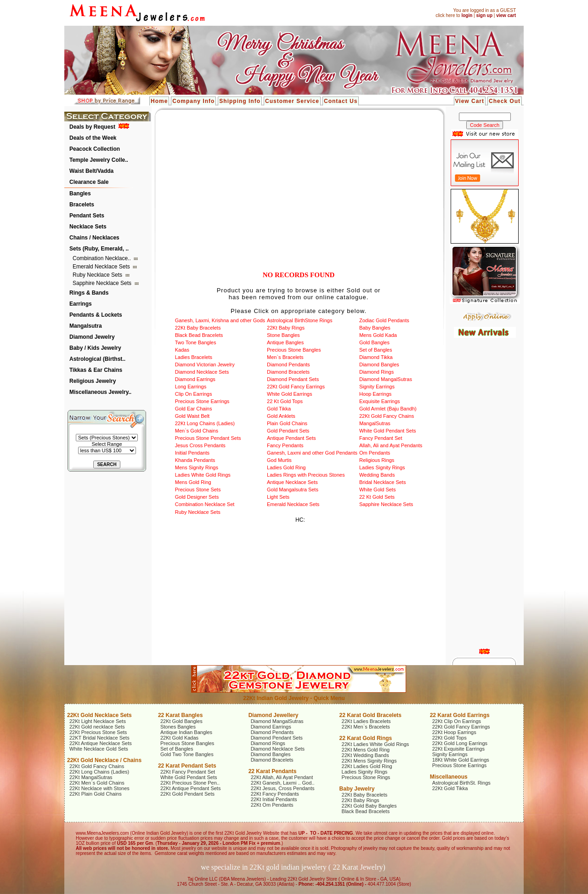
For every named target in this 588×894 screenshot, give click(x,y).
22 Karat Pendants (273, 771)
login (467, 15)
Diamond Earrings (195, 379)
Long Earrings (191, 387)
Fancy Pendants (285, 445)
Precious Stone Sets (198, 490)
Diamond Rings (376, 372)
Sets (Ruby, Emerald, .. (99, 249)
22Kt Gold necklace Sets (97, 727)
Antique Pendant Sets (291, 438)
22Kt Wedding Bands (365, 755)
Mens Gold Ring (193, 482)
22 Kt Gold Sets (377, 497)
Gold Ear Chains (194, 409)
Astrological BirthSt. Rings (461, 783)
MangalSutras (375, 423)
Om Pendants (375, 453)
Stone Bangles (283, 335)
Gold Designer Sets (197, 497)
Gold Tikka (279, 409)
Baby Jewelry (357, 789)
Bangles (80, 194)
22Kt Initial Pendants (274, 799)
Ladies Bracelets (194, 357)
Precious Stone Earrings (202, 401)
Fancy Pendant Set (381, 438)
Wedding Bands (377, 475)
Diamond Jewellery (274, 715)
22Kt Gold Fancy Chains (387, 416)
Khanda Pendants (195, 460)
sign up (484, 15)
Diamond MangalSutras (386, 379)
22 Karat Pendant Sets (187, 766)
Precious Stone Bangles (294, 350)
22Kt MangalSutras (91, 777)
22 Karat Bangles (180, 715)
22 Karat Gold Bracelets (370, 715)
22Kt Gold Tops (449, 738)
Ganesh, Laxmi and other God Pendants (312, 453)
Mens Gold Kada (378, 335)
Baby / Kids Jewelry (95, 348)
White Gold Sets (377, 490)
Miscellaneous (449, 777)
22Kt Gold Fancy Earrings (296, 387)
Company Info (193, 101)
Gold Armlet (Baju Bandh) (388, 409)
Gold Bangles (374, 342)
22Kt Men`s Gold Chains (97, 783)
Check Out (505, 101)
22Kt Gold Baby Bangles (369, 806)
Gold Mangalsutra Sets (293, 490)
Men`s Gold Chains (197, 431)
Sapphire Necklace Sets (103, 283)
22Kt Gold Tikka (450, 788)
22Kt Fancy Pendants (275, 794)
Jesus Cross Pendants (200, 445)
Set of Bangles (376, 350)
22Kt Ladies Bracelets (366, 721)
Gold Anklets (281, 416)
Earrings (81, 304)
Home (159, 101)
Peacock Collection (95, 149)
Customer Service (292, 101)
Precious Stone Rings (366, 777)
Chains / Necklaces (94, 238)
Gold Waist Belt (192, 416)
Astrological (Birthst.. (97, 359)
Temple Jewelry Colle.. (99, 160)
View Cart (470, 101)
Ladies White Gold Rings (203, 475)
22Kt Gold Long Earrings (460, 743)
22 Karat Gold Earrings (460, 715)
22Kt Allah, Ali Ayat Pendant (282, 777)
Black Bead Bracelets (199, 335)
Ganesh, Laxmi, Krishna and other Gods (220, 320)
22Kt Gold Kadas (179, 738)
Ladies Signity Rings (382, 467)
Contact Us (341, 101)
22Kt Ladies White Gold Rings (376, 744)
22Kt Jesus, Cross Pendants (283, 788)
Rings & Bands (89, 293)
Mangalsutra (86, 326)
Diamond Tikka (376, 357)
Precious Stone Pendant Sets (208, 438)
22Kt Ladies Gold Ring (367, 766)
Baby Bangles (375, 328)
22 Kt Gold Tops (285, 401)
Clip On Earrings (194, 394)
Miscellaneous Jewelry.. (100, 392)
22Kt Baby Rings (286, 328)
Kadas (182, 350)
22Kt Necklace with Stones (99, 788)
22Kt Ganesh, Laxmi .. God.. (283, 783)
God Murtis (279, 460)
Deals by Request (92, 127)
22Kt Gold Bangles (181, 721)
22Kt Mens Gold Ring (366, 750)
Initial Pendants (192, 453)
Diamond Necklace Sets (202, 372)
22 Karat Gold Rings (366, 738)
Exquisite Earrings (380, 401)
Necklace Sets (88, 227)
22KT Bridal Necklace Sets (99, 738)
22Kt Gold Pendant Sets (187, 794)
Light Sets (278, 497)
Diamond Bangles (379, 364)
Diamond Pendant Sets (293, 379)
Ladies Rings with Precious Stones (306, 475)
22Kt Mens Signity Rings (369, 761)
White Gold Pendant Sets (388, 431)
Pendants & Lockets (96, 315)
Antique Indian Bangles (186, 732)
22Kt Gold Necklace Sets (99, 715)
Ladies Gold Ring (286, 467)
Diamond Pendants (288, 364)
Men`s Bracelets (285, 357)
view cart (506, 15)
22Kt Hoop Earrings (454, 732)
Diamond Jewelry (92, 337)
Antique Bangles (285, 342)
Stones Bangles (178, 727)
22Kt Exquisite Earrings (458, 749)
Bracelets (82, 205)
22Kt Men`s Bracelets (366, 727)
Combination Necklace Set (205, 504)
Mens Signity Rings (197, 467)
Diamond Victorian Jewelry (205, 364)
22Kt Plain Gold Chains (96, 794)
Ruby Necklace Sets (98, 275)
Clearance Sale (89, 182)
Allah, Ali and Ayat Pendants (391, 445)
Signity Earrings (377, 387)
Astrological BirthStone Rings (300, 320)
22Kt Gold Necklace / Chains (104, 760)
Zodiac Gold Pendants (384, 320)
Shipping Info (240, 101)
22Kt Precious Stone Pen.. (190, 783)
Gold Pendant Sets (288, 431)
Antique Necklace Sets (292, 482)
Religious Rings (377, 460)
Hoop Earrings (375, 394)
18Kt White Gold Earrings (461, 760)
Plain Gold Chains (287, 423)
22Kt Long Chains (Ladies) (205, 423)
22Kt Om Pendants (272, 805)
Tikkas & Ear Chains (96, 370)
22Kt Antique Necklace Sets (101, 743)
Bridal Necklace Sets (383, 482)
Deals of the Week (93, 138)
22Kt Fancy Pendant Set (188, 772)
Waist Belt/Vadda (91, 171)
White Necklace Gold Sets (99, 749)
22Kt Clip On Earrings (457, 721)
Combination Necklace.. (102, 258)
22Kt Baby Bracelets (198, 328)
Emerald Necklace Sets (102, 267)
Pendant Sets (87, 216)
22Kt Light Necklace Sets (98, 721)
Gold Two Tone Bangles (187, 754)
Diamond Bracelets (288, 372)
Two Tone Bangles (196, 342)
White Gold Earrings (289, 394)
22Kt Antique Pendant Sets (191, 788)
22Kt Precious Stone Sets (98, 732)
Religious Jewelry (93, 381)
